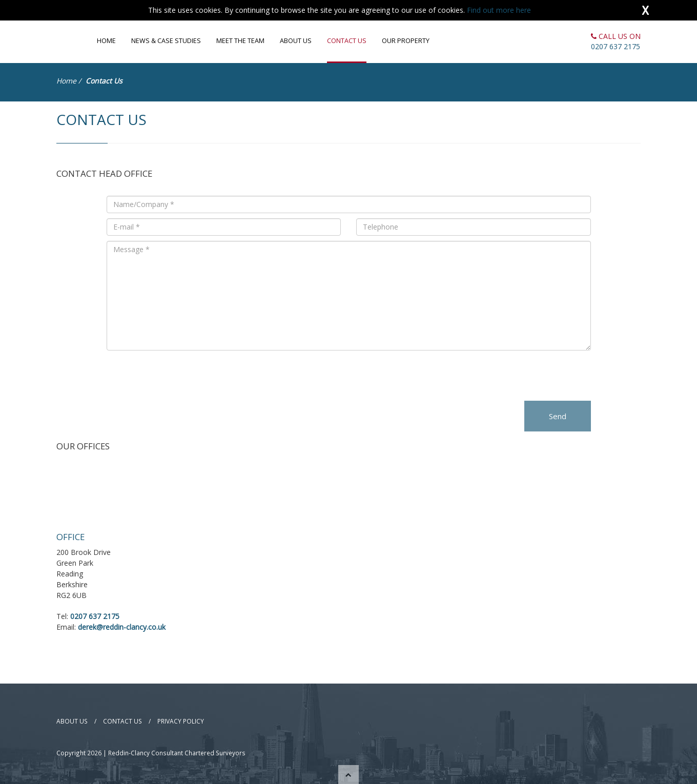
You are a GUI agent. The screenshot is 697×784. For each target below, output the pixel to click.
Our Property (406, 41)
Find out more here (499, 10)
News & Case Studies (166, 41)
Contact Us (347, 41)
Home (106, 41)
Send (558, 416)
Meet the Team (240, 41)
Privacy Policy (181, 721)
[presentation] (184, 376)
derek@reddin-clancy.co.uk (122, 627)
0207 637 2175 (616, 46)
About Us (296, 41)
